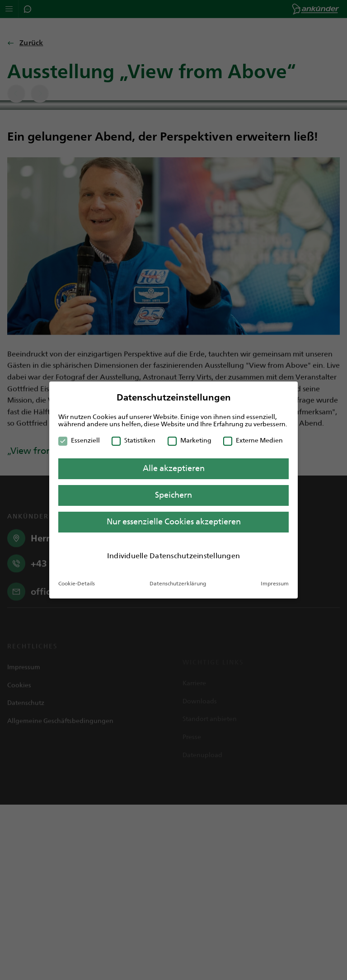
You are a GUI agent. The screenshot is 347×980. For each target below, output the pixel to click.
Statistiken (134, 440)
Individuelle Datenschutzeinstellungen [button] (173, 556)
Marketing (190, 440)
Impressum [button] (275, 584)
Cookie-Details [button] (77, 584)
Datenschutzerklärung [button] (178, 584)
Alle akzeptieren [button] (174, 468)
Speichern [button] (173, 495)
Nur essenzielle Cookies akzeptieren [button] (174, 522)
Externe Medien (253, 440)
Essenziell (79, 440)
